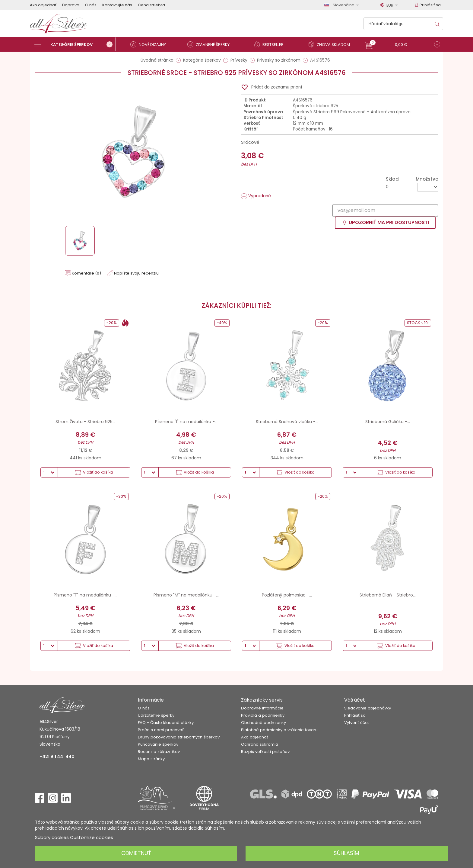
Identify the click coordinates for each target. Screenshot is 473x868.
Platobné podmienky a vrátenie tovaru (279, 730)
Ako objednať (43, 5)
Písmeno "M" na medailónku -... (186, 595)
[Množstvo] (428, 187)
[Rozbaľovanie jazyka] (343, 5)
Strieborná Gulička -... (388, 422)
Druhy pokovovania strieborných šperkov (179, 737)
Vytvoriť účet (357, 723)
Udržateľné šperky (156, 715)
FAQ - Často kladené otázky (166, 723)
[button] (403, 45)
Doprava (71, 5)
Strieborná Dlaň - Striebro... (388, 595)
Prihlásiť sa (355, 715)
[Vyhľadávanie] (403, 24)
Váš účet (355, 700)
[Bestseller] (271, 44)
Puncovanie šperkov (158, 744)
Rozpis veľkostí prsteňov (265, 752)
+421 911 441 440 (57, 757)
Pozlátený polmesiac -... (287, 595)
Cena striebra (151, 5)
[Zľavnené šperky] (211, 44)
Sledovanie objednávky (368, 708)
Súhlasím (346, 853)
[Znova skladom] (332, 44)
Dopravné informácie (262, 708)
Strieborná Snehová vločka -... (287, 422)
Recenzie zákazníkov (159, 752)
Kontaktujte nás (117, 5)
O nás (91, 5)
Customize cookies (92, 837)
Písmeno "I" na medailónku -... (186, 422)
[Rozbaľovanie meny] (390, 5)
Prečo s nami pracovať (161, 730)
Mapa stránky (151, 759)
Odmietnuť (136, 853)
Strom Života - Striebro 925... (85, 422)
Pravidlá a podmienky (263, 715)
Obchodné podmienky (263, 723)
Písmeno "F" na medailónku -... (86, 595)
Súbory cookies (52, 837)
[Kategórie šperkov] (75, 44)
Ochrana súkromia (260, 744)
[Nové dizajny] (151, 44)
